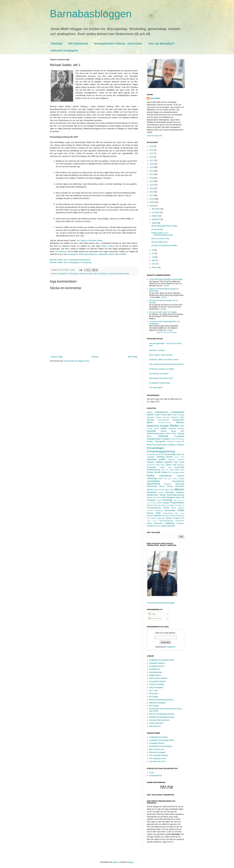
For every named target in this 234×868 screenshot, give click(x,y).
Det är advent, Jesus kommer (161, 355)
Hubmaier (172, 460)
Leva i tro (162, 479)
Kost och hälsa (168, 470)
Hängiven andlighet (155, 462)
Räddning (159, 510)
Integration (169, 462)
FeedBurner (171, 647)
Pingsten (166, 503)
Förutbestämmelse (153, 454)
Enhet (168, 434)
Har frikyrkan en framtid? (159, 374)
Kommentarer (155, 619)
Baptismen (175, 417)
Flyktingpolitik (160, 441)
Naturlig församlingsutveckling (172, 495)
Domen (164, 431)
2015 (152, 181)
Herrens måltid (179, 457)
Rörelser (150, 513)
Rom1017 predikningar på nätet (162, 714)
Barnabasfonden (156, 672)
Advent (150, 412)
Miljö (172, 490)
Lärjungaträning (178, 481)
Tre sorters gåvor (156, 388)
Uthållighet (180, 523)
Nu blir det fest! (157, 229)
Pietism (159, 503)
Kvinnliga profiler (178, 472)
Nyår (164, 497)
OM (183, 497)
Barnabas (151, 420)
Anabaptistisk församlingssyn (161, 746)
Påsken (174, 508)
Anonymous (154, 300)
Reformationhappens (88, 254)
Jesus (168, 465)
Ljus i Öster (172, 479)
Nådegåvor (171, 497)
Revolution (150, 511)
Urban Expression (155, 523)
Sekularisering (168, 513)
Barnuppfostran (164, 420)
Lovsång (181, 479)
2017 (152, 174)
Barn (182, 417)
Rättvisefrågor (170, 510)
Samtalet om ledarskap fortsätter (164, 245)
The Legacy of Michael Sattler (89, 240)
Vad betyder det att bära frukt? (161, 378)
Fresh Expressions (159, 445)
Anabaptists (72, 254)
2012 (152, 192)
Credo (152, 773)
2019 (152, 167)
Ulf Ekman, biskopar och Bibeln (162, 369)
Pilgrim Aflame (108, 246)
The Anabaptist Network (159, 755)
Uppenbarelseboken (166, 521)
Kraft (177, 470)
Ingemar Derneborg (157, 289)
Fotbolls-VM (180, 441)
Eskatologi (163, 436)
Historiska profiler (86, 274)
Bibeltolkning (153, 426)
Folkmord (171, 441)
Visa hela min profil (154, 136)
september (156, 219)
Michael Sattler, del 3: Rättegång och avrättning (71, 262)
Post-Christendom (154, 508)
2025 (152, 146)
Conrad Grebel (153, 428)
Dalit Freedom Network (158, 678)
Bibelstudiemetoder (164, 423)
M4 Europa (153, 694)
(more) (166, 286)
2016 (152, 178)
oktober (155, 216)
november (156, 212)
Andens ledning (178, 415)
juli (153, 250)
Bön (182, 426)
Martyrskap (180, 484)
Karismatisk (151, 467)
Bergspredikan (178, 420)
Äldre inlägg (132, 357)
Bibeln (150, 422)
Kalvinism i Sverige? (157, 350)
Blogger (131, 862)
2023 (152, 153)
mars (154, 264)
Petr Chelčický (152, 503)
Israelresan (151, 465)
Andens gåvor (166, 415)
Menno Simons (166, 486)
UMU (182, 518)
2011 (152, 195)
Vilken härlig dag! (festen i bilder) (164, 226)
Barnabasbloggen (91, 14)
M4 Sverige (154, 697)
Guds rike (180, 454)
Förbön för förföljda (157, 684)
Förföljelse (172, 445)
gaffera (116, 862)
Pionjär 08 (156, 505)
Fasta (173, 439)
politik (164, 526)
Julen (174, 465)
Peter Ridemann (179, 500)
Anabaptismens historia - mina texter (118, 43)
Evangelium (166, 439)
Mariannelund (153, 484)
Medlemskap (152, 486)
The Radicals (61, 252)
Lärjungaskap (113, 274)
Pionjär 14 (180, 505)
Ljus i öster (153, 691)
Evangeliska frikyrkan (158, 681)
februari (155, 267)
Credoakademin (155, 776)
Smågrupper (161, 518)
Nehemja (150, 497)
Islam (176, 462)
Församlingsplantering (161, 451)
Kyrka (95, 274)
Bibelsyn (180, 422)
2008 (152, 206)
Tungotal (176, 518)
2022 (152, 157)
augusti (155, 223)
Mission (179, 489)
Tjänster (169, 518)
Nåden (178, 497)
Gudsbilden (151, 457)
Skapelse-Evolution (168, 516)
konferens (157, 526)
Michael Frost (152, 490)
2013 (152, 188)
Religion (181, 508)
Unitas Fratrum (152, 521)
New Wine (158, 497)
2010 (152, 199)
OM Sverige (154, 706)
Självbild (158, 516)
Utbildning (170, 523)
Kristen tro (166, 472)
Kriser (182, 470)
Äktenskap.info (155, 726)
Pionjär (149, 505)
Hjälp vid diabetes (156, 688)
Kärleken (181, 476)
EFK (182, 431)
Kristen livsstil (153, 472)
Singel (182, 513)
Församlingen (74, 274)
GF (162, 454)
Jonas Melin (155, 98)
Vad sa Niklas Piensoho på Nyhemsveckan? (167, 364)
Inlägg (152, 614)
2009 (152, 202)
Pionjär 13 (172, 505)
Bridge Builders (155, 675)
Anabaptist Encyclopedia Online (162, 660)
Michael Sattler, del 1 (160, 242)
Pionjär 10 (164, 505)
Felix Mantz (180, 439)
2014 (152, 185)
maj (153, 257)
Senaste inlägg (56, 357)
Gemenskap (170, 454)
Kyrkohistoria (103, 274)
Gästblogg (161, 457)
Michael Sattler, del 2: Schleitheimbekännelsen (70, 260)
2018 (152, 171)
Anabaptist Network (157, 663)
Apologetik (151, 417)
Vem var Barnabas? (161, 43)
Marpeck (168, 484)
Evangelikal (180, 436)
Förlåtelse (180, 445)
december (156, 209)
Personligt (167, 500)
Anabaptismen (63, 274)
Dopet (174, 431)
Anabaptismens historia (158, 737)
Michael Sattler (124, 274)
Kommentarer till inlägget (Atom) (77, 361)
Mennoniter (180, 486)
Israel (182, 462)
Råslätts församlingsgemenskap (162, 717)
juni (153, 253)
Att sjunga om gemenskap (159, 383)
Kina (170, 467)
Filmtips (150, 441)
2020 (152, 164)
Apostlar (159, 417)
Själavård (150, 516)
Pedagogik (151, 500)
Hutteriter (181, 460)
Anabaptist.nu (155, 669)
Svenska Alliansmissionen (159, 720)
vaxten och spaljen (169, 312)
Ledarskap (152, 478)
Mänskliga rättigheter (175, 492)
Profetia (166, 508)
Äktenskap (171, 526)
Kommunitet (179, 467)
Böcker (175, 426)
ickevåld (150, 526)
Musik (161, 492)
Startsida (56, 43)
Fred (149, 445)
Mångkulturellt (152, 495)
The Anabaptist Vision (158, 758)
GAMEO (123, 254)
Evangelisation (154, 439)
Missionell (152, 492)
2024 (152, 150)
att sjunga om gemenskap (172, 279)
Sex (177, 513)
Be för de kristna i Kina (160, 239)
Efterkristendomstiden (156, 434)
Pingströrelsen (177, 503)
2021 (152, 160)
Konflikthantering (153, 470)
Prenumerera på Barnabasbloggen (161, 603)
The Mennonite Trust (157, 761)
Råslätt (181, 510)
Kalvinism (181, 465)
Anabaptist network (106, 254)
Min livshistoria (78, 43)
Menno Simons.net (157, 749)
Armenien (167, 417)
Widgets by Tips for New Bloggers (167, 332)
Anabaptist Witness (157, 666)
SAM (158, 513)
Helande (169, 457)
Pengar (159, 500)
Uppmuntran (180, 521)
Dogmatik (151, 431)
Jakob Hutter (160, 465)
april (154, 260)
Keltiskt (162, 467)
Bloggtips (165, 426)
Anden (157, 415)
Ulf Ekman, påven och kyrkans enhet (164, 360)
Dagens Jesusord (168, 428)
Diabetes (181, 428)
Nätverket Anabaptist (64, 50)
